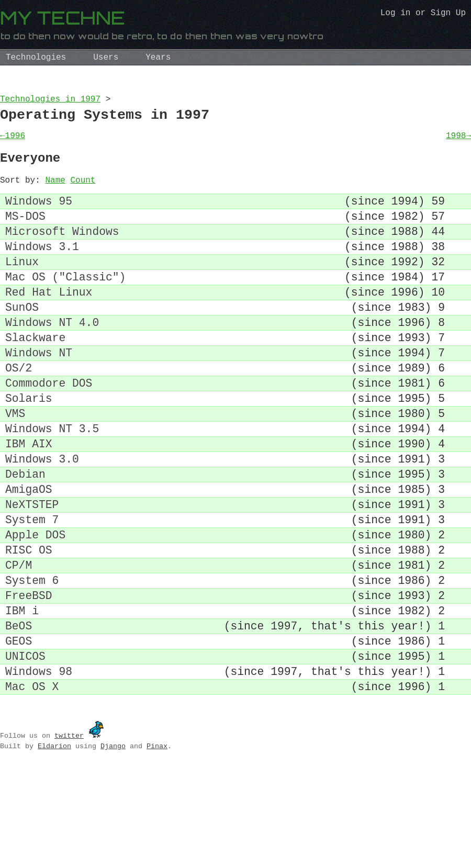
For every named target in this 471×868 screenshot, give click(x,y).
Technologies (36, 58)
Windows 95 (39, 215)
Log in (396, 14)
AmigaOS (29, 553)
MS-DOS (25, 233)
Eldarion (54, 844)
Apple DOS (35, 607)
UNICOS (25, 749)
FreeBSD (29, 678)
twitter (69, 834)
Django (113, 844)
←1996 (13, 142)
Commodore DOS (49, 429)
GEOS (19, 731)
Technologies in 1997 (50, 100)
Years (158, 58)
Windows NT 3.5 (52, 482)
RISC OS (29, 624)
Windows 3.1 (42, 269)
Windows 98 (39, 767)
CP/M (19, 642)
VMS (15, 464)
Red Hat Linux (49, 322)
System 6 (32, 660)
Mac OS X (32, 785)
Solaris (29, 447)
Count (83, 192)
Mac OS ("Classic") (65, 304)
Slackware (35, 375)
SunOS (22, 340)
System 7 (32, 589)
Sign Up (448, 14)
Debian (25, 536)
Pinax (157, 844)
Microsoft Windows (62, 251)
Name (55, 192)
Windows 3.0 (42, 518)
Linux (22, 286)
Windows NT (39, 393)
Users (106, 58)
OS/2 (19, 411)
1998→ (458, 142)
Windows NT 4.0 (52, 358)
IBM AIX (29, 500)
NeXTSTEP (32, 571)
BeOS (19, 713)
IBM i (22, 696)
